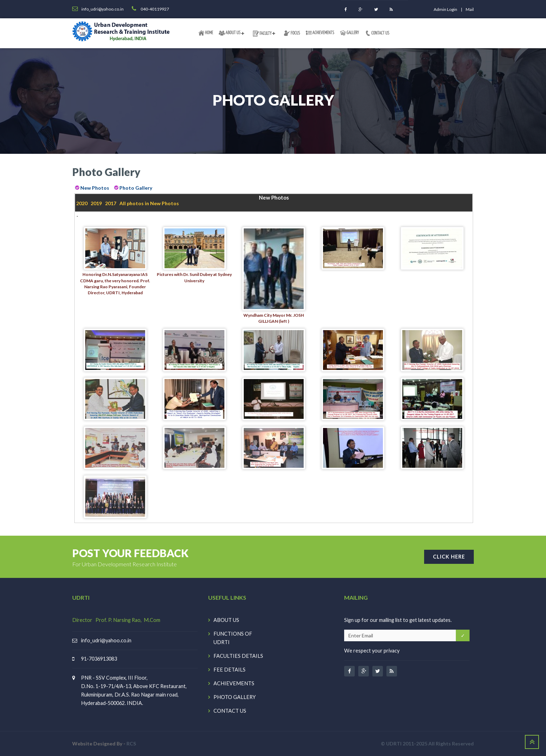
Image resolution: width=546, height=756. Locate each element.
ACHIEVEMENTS (320, 33)
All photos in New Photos (149, 203)
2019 (96, 203)
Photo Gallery (136, 188)
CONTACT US (377, 33)
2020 (82, 203)
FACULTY (262, 33)
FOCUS (292, 33)
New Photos (95, 188)
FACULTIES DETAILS (238, 656)
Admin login (445, 9)
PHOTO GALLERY (235, 697)
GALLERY (349, 33)
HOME (206, 33)
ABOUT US (230, 33)
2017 (111, 203)
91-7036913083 (99, 659)
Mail (470, 9)
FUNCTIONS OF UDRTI (233, 638)
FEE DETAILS (229, 670)
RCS (131, 744)
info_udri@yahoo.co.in (106, 640)
